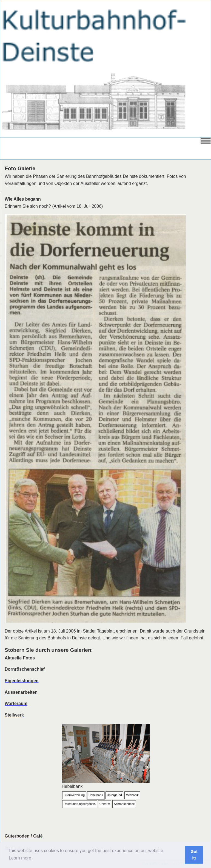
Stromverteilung (74, 795)
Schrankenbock (124, 804)
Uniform (105, 804)
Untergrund (114, 795)
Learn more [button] (20, 858)
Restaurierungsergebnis (80, 804)
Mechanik (132, 795)
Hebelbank (96, 795)
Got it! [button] (194, 855)
